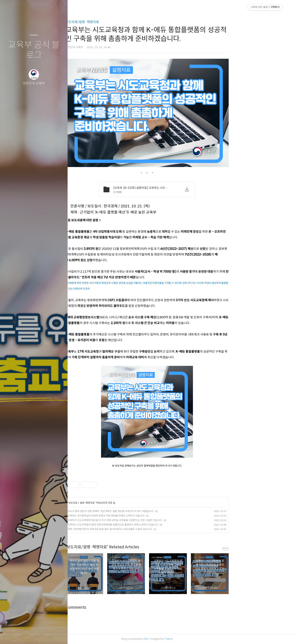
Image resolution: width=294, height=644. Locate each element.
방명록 (26, 636)
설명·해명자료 (121, 503)
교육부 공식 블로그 (34, 50)
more (259, 548)
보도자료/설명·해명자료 (116, 22)
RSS (42, 636)
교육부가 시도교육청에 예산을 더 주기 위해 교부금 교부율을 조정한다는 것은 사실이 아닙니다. (149, 520)
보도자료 (107, 503)
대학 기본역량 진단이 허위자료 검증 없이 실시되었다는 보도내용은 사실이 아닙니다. (144, 529)
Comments (110, 607)
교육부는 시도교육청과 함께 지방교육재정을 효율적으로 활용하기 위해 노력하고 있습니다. (147, 525)
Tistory (203, 639)
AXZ (180, 639)
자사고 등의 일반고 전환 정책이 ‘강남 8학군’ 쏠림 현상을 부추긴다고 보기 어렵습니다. (145, 511)
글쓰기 (10, 636)
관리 (58, 636)
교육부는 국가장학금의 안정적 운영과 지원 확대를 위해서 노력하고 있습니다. (140, 516)
